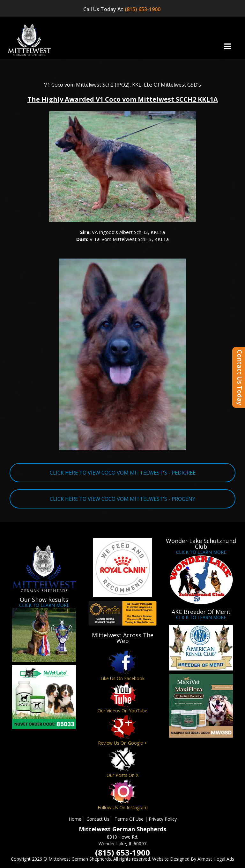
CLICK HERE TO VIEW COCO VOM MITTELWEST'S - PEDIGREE (123, 473)
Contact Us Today (240, 377)
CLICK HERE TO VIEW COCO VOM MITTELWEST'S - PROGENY (122, 499)
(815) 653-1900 (143, 9)
